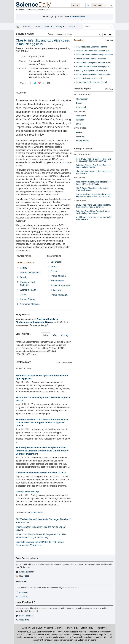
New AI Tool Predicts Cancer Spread (91, 82)
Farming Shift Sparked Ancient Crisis (92, 70)
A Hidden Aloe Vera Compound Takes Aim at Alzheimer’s (94, 218)
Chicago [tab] (65, 335)
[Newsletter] (111, 5)
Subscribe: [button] (97, 5)
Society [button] (60, 26)
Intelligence (81, 116)
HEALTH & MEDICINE (82, 95)
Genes (23, 295)
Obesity (24, 277)
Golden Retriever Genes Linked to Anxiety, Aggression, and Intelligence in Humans (94, 195)
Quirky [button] (72, 26)
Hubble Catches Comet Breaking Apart (92, 66)
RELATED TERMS (54, 256)
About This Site (29, 628)
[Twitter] (35, 83)
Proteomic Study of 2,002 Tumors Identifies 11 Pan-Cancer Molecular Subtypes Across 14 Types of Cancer (42, 423)
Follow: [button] (76, 5)
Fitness (79, 132)
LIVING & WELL (80, 128)
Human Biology (27, 299)
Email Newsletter (26, 572)
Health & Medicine (26, 262)
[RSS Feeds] (105, 5)
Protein (54, 271)
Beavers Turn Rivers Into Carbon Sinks (93, 51)
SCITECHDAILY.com (35, 512)
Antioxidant (56, 290)
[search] (111, 26)
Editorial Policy (87, 628)
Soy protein (56, 262)
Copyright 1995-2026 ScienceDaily (33, 632)
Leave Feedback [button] (26, 616)
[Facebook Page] (83, 5)
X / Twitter (23, 597)
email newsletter (77, 16)
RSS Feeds (24, 576)
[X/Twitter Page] (88, 5)
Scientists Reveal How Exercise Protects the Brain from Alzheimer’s (93, 212)
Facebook (23, 592)
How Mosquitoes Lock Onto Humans (91, 47)
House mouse (57, 281)
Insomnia (80, 120)
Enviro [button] (48, 26)
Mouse (54, 267)
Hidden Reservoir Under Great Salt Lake (93, 74)
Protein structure (59, 276)
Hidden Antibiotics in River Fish (89, 78)
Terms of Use (101, 628)
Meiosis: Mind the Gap (27, 492)
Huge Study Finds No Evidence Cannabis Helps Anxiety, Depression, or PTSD (94, 160)
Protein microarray (59, 295)
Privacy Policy (72, 628)
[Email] (49, 83)
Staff (40, 628)
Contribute (49, 628)
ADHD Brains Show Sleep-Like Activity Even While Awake (92, 189)
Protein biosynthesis (60, 285)
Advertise (59, 628)
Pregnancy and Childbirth (27, 284)
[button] (100, 35)
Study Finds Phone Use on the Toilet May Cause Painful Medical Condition (94, 206)
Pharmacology (82, 99)
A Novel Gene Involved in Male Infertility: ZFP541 (41, 473)
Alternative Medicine (30, 304)
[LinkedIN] (44, 83)
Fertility (24, 268)
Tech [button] (38, 26)
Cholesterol (81, 107)
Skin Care (80, 137)
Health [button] (27, 26)
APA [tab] (54, 335)
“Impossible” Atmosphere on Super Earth (93, 63)
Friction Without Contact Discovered (91, 59)
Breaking (79, 40)
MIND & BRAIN (80, 111)
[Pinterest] (39, 83)
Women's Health (28, 290)
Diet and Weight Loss (30, 273)
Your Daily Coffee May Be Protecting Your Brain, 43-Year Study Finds (94, 183)
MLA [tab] (46, 335)
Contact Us (24, 620)
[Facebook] (30, 83)
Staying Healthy (83, 141)
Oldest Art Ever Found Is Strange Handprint (94, 55)
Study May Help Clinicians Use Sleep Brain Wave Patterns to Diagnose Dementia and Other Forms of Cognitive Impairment (42, 451)
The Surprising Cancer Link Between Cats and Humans (94, 172)
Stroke (79, 124)
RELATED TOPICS (24, 256)
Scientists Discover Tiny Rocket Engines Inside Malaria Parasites (93, 166)
